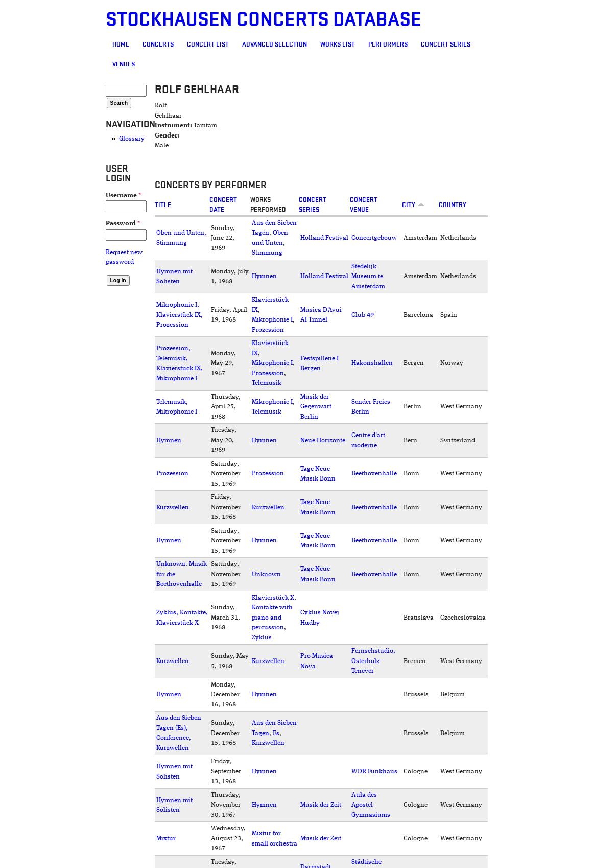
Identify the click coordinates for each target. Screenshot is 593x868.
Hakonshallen (372, 363)
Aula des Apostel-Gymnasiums (371, 805)
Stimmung (267, 253)
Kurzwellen (173, 507)
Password (123, 224)
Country (453, 205)
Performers (388, 44)
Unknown (266, 574)
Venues (124, 64)
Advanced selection (275, 44)
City (413, 205)
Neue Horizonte (323, 440)
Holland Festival (324, 238)
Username (124, 196)
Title (163, 205)
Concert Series (446, 44)
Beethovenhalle (374, 474)
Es (276, 733)
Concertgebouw (374, 238)
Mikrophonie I (272, 320)
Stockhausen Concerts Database (264, 20)
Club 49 (363, 315)
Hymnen (264, 276)
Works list (338, 44)
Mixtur (166, 839)
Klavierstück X (273, 598)
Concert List (208, 44)
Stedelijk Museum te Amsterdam (368, 277)
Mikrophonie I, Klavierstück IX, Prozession (180, 315)
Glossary (132, 139)
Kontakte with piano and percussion (272, 618)
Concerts (158, 44)
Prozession (268, 330)
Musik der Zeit (321, 805)
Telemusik (267, 383)
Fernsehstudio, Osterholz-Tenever (373, 661)
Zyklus (262, 638)
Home (121, 44)
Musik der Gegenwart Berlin (316, 407)
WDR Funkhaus (374, 772)
